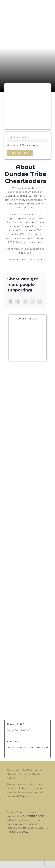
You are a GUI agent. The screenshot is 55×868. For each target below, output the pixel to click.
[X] (18, 302)
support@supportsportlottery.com (28, 748)
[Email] (39, 302)
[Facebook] (11, 302)
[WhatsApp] (32, 302)
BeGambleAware (17, 796)
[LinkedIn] (25, 302)
